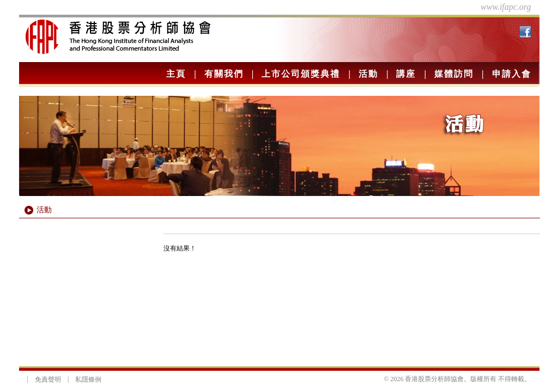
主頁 (176, 74)
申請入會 (512, 74)
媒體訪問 (454, 74)
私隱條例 (88, 379)
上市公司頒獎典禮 (301, 74)
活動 (368, 74)
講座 (406, 74)
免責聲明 (48, 379)
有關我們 (224, 74)
